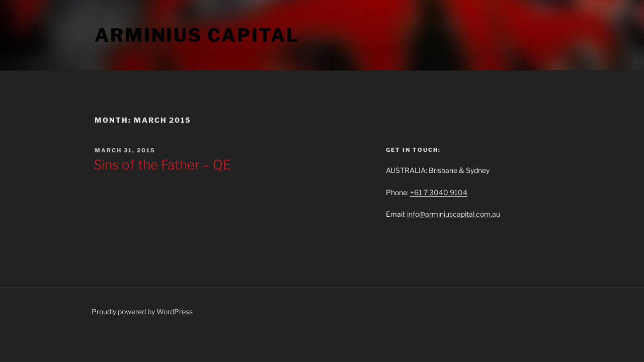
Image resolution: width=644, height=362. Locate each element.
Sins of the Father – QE (162, 165)
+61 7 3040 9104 (439, 192)
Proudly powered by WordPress (142, 311)
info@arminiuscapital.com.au (454, 214)
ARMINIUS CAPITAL (197, 35)
